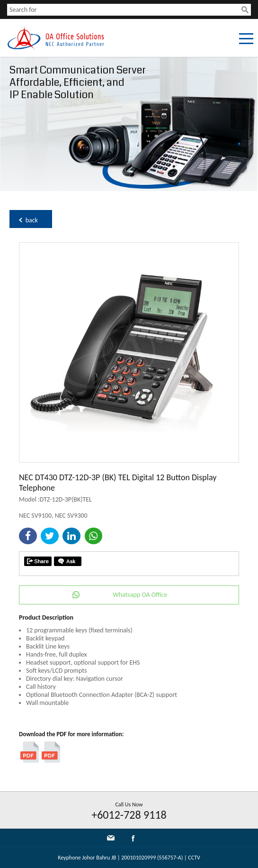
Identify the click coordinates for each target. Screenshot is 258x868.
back (32, 220)
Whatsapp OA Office (140, 595)
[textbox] (124, 10)
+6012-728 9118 (129, 815)
